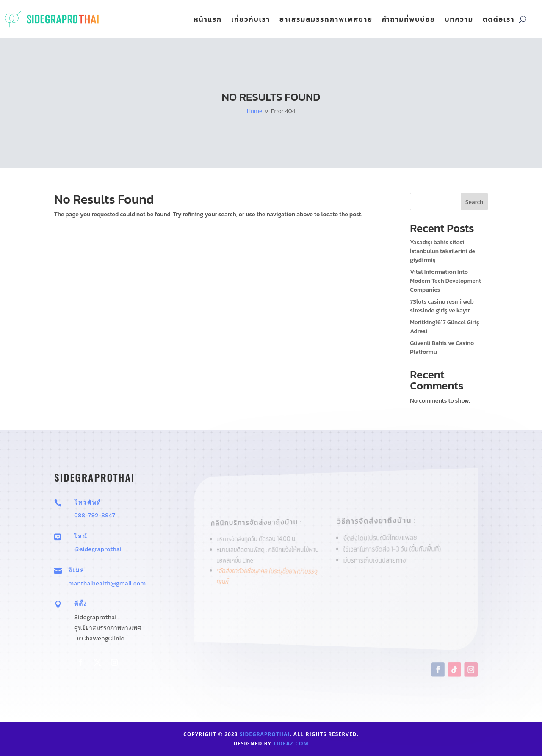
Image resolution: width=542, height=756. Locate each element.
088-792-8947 (95, 515)
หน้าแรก (208, 20)
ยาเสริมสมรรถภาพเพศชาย (326, 20)
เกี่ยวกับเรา (251, 20)
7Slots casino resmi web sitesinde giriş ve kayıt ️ (442, 306)
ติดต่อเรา (499, 20)
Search (474, 202)
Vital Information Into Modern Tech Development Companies (445, 281)
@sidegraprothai (98, 549)
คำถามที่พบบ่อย (409, 20)
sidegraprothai (265, 734)
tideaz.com (291, 744)
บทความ (459, 20)
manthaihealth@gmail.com (107, 583)
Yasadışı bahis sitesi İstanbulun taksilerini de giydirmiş (442, 251)
